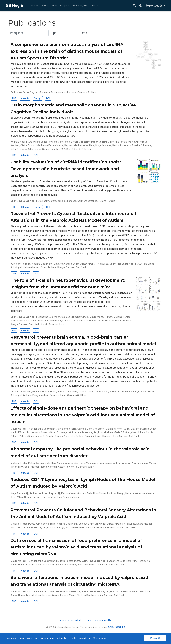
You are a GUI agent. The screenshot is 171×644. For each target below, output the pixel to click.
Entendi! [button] (155, 638)
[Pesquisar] (134, 6)
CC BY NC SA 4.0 (116, 627)
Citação (25, 98)
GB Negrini (16, 6)
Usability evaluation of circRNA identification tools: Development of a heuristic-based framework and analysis (66, 169)
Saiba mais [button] (100, 638)
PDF (14, 98)
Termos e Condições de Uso (98, 620)
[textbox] (27, 33)
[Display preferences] (141, 6)
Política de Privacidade (70, 620)
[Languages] (155, 6)
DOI (48, 98)
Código (38, 98)
